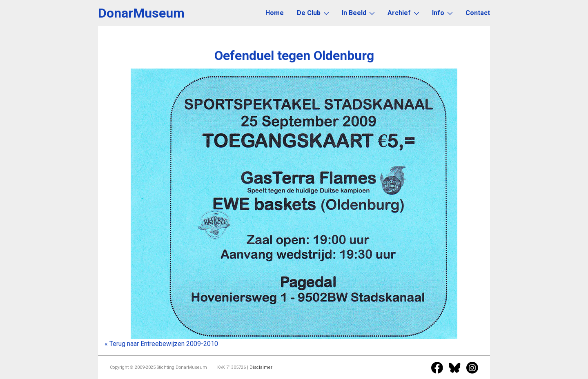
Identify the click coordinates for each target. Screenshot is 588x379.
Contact (478, 13)
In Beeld (358, 13)
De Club (313, 13)
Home (275, 13)
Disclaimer (261, 367)
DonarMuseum (141, 13)
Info (442, 13)
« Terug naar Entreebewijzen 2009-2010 (161, 344)
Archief (403, 13)
